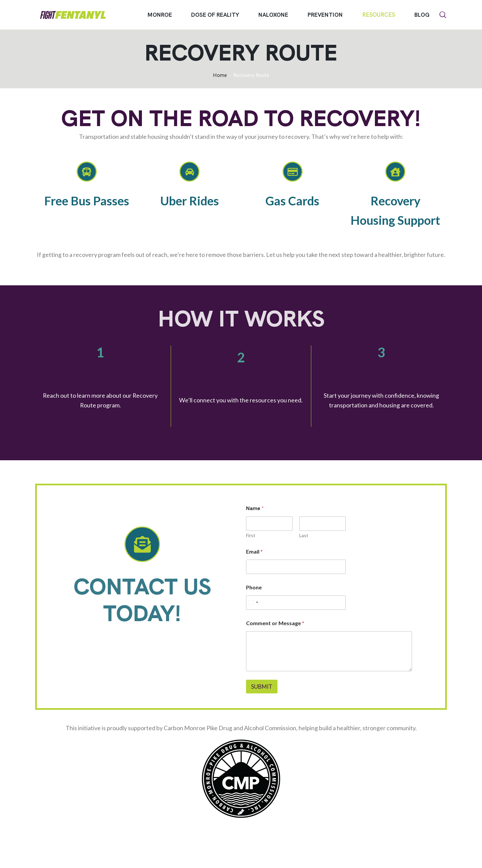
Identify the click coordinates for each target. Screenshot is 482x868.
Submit (262, 687)
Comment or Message (275, 623)
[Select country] (253, 603)
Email (254, 551)
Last (304, 535)
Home (220, 75)
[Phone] (296, 603)
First (251, 535)
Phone (254, 587)
